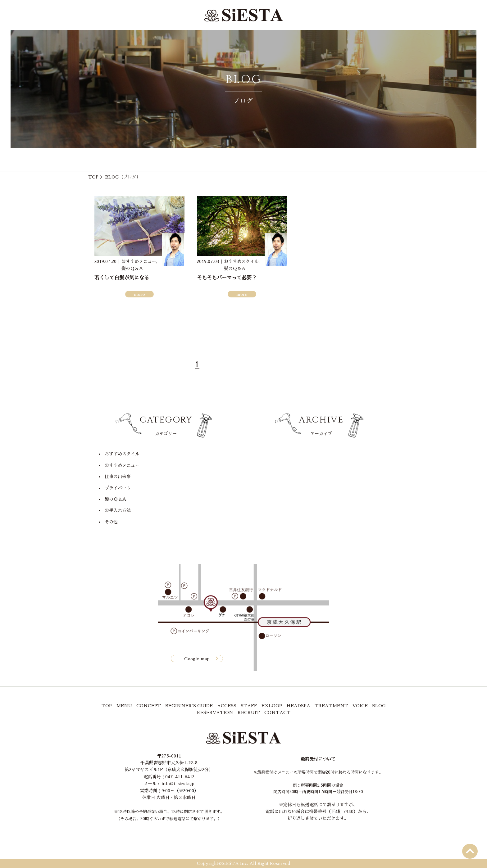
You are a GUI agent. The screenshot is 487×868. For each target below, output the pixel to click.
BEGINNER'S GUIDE (189, 706)
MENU (124, 706)
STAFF (249, 706)
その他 (111, 522)
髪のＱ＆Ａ (116, 499)
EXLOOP (272, 706)
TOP (93, 177)
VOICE (360, 706)
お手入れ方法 (118, 510)
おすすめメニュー (122, 465)
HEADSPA (298, 706)
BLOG (379, 706)
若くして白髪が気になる (122, 278)
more (139, 294)
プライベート (118, 488)
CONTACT (277, 712)
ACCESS (227, 706)
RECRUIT (249, 712)
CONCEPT (149, 706)
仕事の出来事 (118, 477)
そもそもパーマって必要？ (227, 278)
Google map (197, 658)
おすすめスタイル (122, 454)
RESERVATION (215, 712)
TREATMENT (331, 706)
